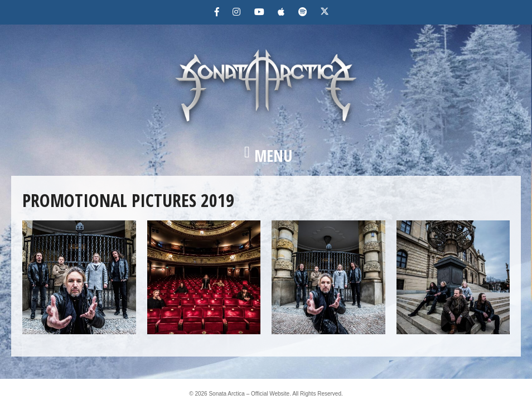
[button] (266, 156)
